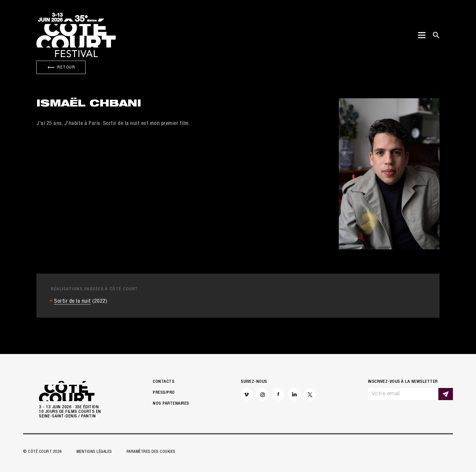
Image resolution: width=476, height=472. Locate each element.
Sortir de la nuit (73, 302)
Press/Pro (164, 393)
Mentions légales (94, 452)
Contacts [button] (163, 382)
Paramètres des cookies (151, 452)
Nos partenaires (171, 404)
